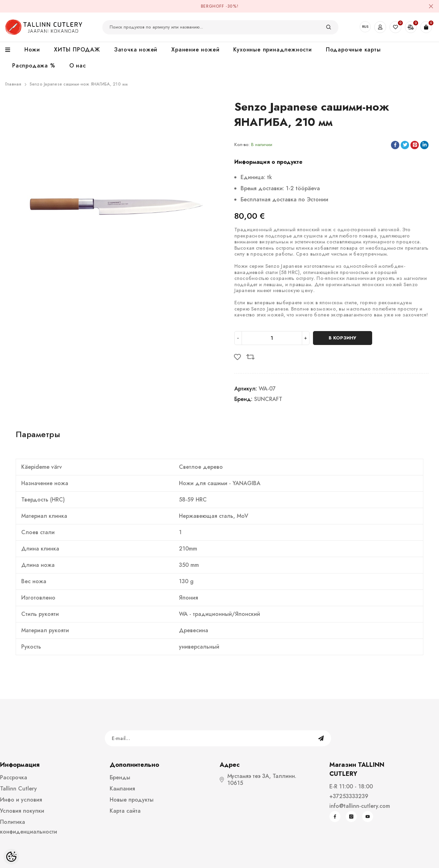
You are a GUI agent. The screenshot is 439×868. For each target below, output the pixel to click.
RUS (365, 27)
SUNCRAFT (268, 399)
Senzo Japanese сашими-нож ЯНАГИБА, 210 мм (79, 84)
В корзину (342, 338)
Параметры (38, 434)
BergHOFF (213, 6)
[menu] (11, 50)
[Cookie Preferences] (11, 857)
